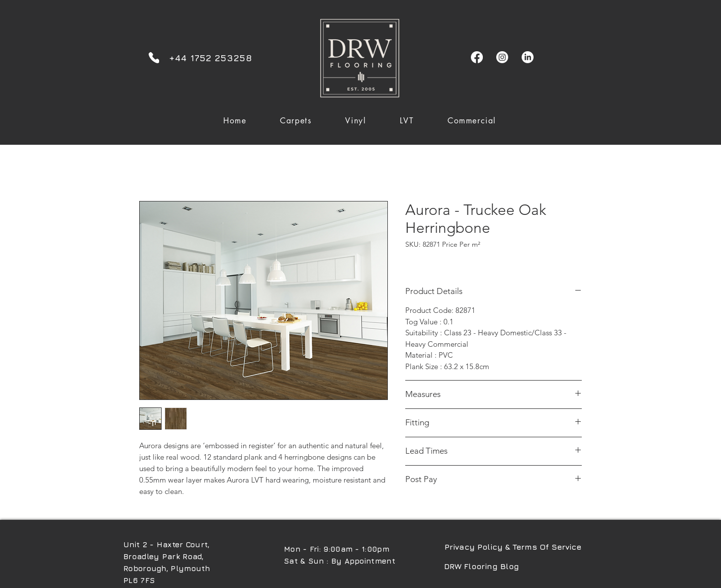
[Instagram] (502, 57)
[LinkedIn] (528, 57)
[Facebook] (477, 57)
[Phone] (154, 57)
